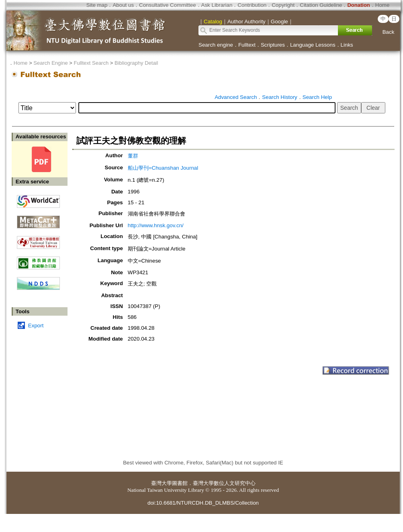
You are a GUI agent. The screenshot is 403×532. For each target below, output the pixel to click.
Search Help (317, 97)
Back (389, 32)
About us (123, 5)
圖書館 (180, 483)
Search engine (216, 45)
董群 (133, 156)
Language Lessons (313, 45)
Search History (279, 97)
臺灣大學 (162, 483)
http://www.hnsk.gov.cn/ (156, 225)
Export (36, 326)
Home (383, 5)
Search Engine (50, 63)
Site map (97, 5)
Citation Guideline (321, 5)
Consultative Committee (167, 5)
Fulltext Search (91, 63)
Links (347, 45)
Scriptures (273, 45)
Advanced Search (236, 97)
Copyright (283, 5)
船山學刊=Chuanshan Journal (163, 168)
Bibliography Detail (136, 63)
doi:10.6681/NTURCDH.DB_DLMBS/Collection (203, 503)
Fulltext (247, 45)
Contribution (252, 5)
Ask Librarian (217, 5)
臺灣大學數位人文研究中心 (224, 483)
